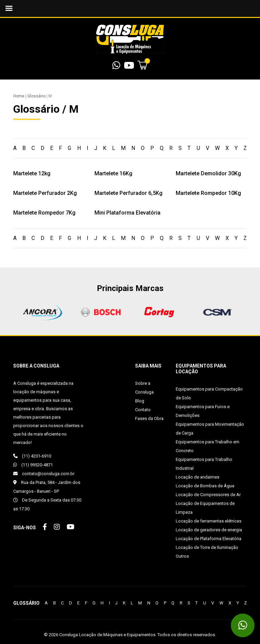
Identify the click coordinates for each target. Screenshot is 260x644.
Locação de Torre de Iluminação (207, 547)
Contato (143, 410)
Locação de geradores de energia (209, 530)
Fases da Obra (149, 418)
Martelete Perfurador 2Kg (45, 193)
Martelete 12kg (32, 173)
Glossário (36, 96)
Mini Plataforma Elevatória (127, 213)
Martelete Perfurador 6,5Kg (128, 193)
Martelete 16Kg (113, 173)
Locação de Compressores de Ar (208, 495)
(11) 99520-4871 (33, 465)
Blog (140, 401)
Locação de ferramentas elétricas (209, 521)
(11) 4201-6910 (32, 456)
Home (19, 96)
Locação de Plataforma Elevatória (209, 539)
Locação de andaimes (198, 477)
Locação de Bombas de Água (205, 486)
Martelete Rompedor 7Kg (44, 213)
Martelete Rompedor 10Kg (208, 193)
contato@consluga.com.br (44, 474)
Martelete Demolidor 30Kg (208, 173)
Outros (182, 556)
